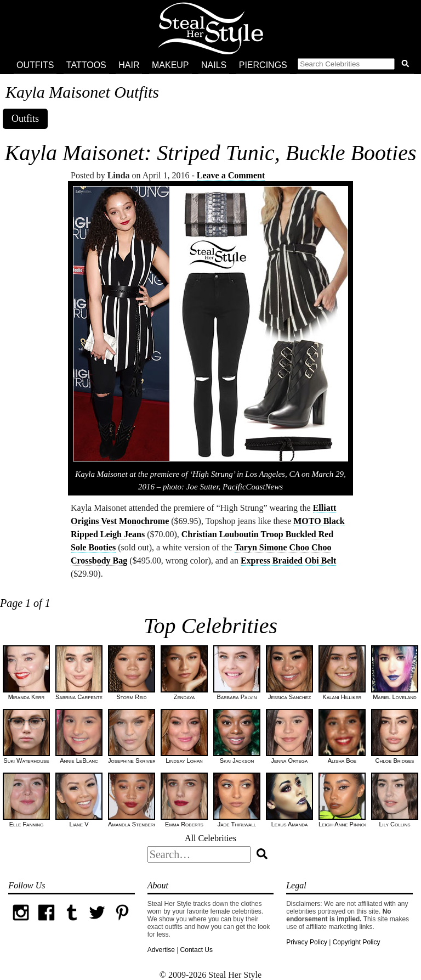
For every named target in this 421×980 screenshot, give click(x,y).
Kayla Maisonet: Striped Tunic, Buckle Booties (211, 153)
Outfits (35, 65)
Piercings (263, 65)
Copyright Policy (357, 942)
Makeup (170, 65)
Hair (129, 65)
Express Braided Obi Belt (288, 561)
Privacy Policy (307, 942)
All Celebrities (210, 838)
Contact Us (197, 950)
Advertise (161, 950)
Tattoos (86, 65)
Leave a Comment (231, 175)
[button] (355, 65)
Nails (214, 65)
